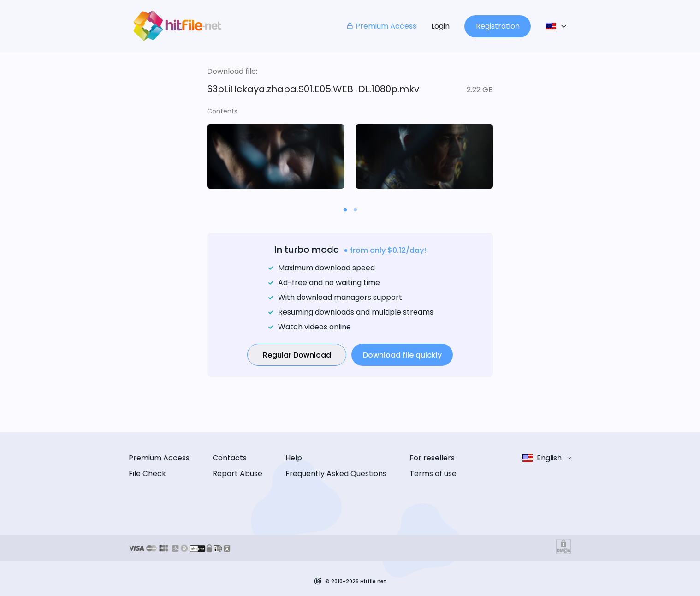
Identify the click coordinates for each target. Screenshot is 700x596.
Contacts (230, 458)
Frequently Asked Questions (336, 474)
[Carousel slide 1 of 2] (345, 209)
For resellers (432, 458)
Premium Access (381, 26)
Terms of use (433, 474)
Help (294, 458)
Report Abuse (237, 474)
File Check (147, 474)
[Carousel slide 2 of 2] (355, 209)
